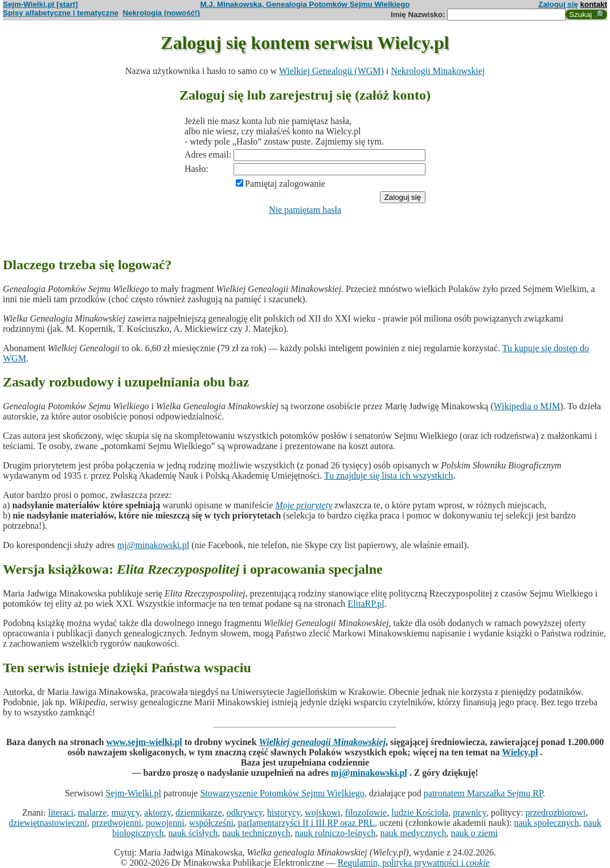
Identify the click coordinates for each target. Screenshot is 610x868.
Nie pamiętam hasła (305, 210)
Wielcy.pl (520, 752)
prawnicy (470, 813)
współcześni (211, 823)
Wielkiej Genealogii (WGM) (331, 71)
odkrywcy (245, 813)
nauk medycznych (413, 833)
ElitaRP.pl (366, 604)
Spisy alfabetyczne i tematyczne (61, 13)
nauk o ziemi (474, 833)
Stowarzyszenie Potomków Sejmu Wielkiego (282, 793)
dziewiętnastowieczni (48, 823)
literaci (60, 813)
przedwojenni (116, 823)
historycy (284, 813)
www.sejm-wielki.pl (144, 742)
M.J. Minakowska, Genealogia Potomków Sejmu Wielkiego (305, 4)
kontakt (594, 4)
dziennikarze (199, 813)
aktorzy (157, 813)
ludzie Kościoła (420, 813)
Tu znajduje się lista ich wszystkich (389, 476)
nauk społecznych (546, 823)
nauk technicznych (256, 833)
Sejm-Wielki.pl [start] (40, 4)
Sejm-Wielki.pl (133, 793)
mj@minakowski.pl (153, 545)
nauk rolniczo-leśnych (335, 833)
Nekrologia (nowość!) (161, 13)
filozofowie (366, 813)
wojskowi (322, 813)
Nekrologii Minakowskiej (438, 71)
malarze (93, 813)
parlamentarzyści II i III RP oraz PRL (306, 823)
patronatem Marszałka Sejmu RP (483, 793)
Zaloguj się (558, 4)
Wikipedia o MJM (527, 406)
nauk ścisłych (193, 833)
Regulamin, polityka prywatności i (414, 863)
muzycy (125, 813)
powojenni (165, 823)
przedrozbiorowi (556, 813)
